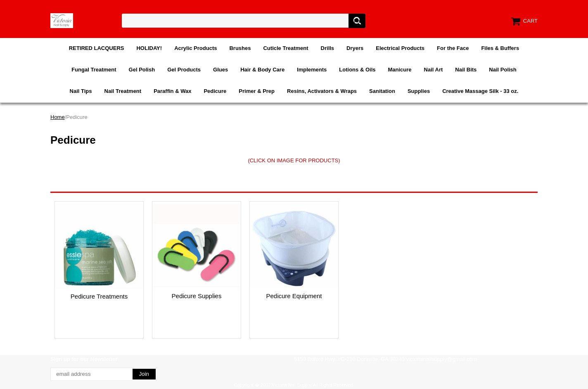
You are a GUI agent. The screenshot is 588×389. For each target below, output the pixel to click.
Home (58, 117)
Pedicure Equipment (294, 296)
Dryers (355, 48)
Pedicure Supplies (197, 296)
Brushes (240, 48)
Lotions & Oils (357, 70)
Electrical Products (400, 48)
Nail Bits (466, 70)
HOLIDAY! (149, 48)
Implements (312, 70)
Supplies (419, 91)
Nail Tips (81, 91)
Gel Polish (142, 70)
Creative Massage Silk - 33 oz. (480, 91)
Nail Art (434, 70)
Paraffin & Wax (172, 91)
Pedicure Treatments (99, 296)
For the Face (453, 48)
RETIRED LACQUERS (97, 48)
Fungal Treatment (94, 70)
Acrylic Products (196, 48)
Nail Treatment (123, 91)
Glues (220, 70)
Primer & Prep (257, 91)
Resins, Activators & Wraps (322, 91)
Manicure (400, 70)
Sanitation (382, 91)
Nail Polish (503, 70)
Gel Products (184, 70)
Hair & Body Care (262, 70)
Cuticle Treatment (286, 48)
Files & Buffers (500, 48)
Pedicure (215, 91)
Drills (328, 48)
